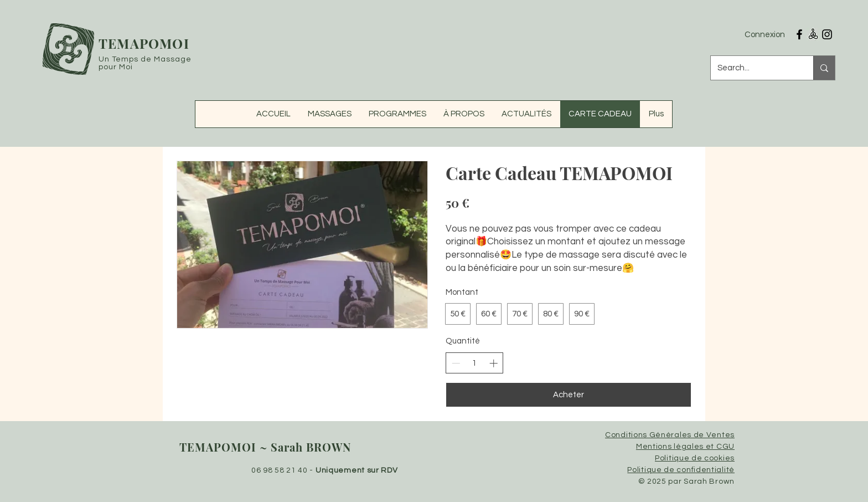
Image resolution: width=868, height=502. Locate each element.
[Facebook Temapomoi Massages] (799, 34)
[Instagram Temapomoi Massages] (827, 34)
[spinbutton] (475, 363)
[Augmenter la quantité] (494, 363)
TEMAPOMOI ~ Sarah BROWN (265, 447)
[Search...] (754, 68)
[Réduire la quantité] (456, 363)
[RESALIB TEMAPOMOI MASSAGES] (813, 34)
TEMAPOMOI (144, 43)
